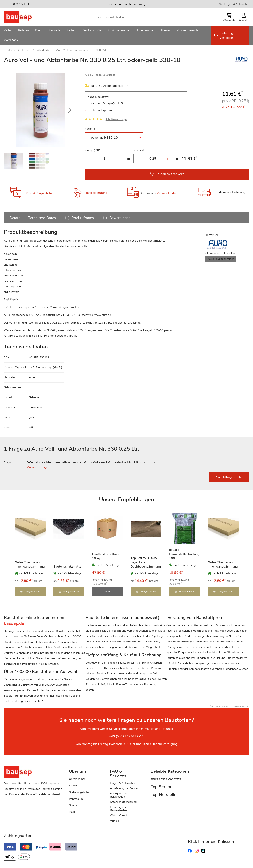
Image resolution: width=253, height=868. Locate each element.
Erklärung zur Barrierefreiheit (119, 809)
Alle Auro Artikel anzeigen (220, 253)
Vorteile (115, 821)
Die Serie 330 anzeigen (220, 259)
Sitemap (74, 805)
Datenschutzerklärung (123, 802)
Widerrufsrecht (119, 816)
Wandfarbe (43, 50)
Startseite (10, 50)
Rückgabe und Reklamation (119, 795)
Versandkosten (167, 193)
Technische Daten (42, 218)
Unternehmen (77, 779)
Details (15, 218)
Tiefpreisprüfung (96, 193)
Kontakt (74, 786)
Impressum (76, 799)
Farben (26, 50)
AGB (72, 812)
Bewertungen (116, 218)
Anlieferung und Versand (125, 788)
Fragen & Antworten (237, 4)
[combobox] (134, 17)
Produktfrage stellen (40, 193)
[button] (70, 110)
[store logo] (24, 17)
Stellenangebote (79, 792)
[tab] (126, 462)
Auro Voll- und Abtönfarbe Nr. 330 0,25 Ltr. (83, 50)
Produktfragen (79, 218)
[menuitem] (8, 31)
